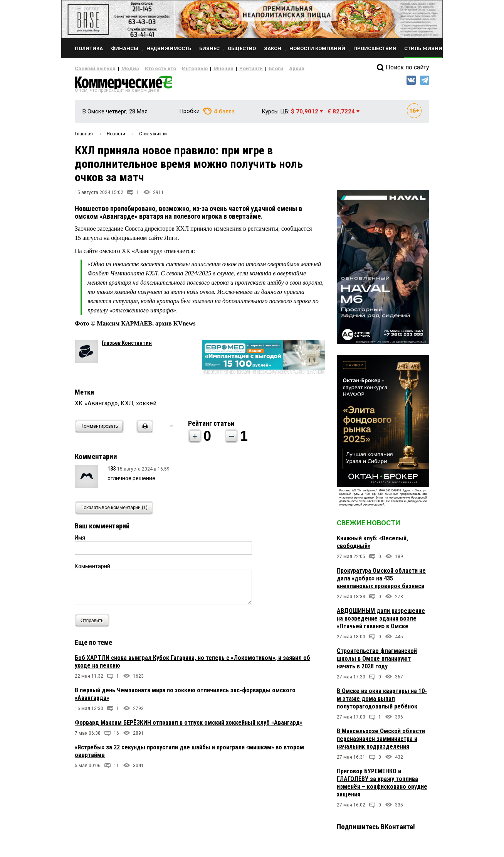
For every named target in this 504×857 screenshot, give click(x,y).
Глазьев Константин (127, 346)
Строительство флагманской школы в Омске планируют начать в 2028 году (377, 662)
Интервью (179, 69)
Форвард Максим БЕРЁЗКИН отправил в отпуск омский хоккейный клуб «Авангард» (189, 726)
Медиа (123, 69)
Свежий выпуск (92, 69)
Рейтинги (228, 69)
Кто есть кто (149, 69)
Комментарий (92, 569)
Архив (269, 69)
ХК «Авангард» (96, 406)
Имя (80, 541)
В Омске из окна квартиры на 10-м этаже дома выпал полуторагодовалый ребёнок (382, 702)
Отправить (94, 623)
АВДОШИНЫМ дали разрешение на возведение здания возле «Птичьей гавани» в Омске (381, 622)
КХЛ (127, 406)
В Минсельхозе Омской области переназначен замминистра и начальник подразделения (381, 742)
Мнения (204, 69)
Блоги (251, 69)
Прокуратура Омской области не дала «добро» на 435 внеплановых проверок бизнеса (381, 581)
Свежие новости (369, 526)
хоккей (146, 406)
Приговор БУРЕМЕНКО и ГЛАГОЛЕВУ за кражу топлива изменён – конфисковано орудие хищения (382, 786)
